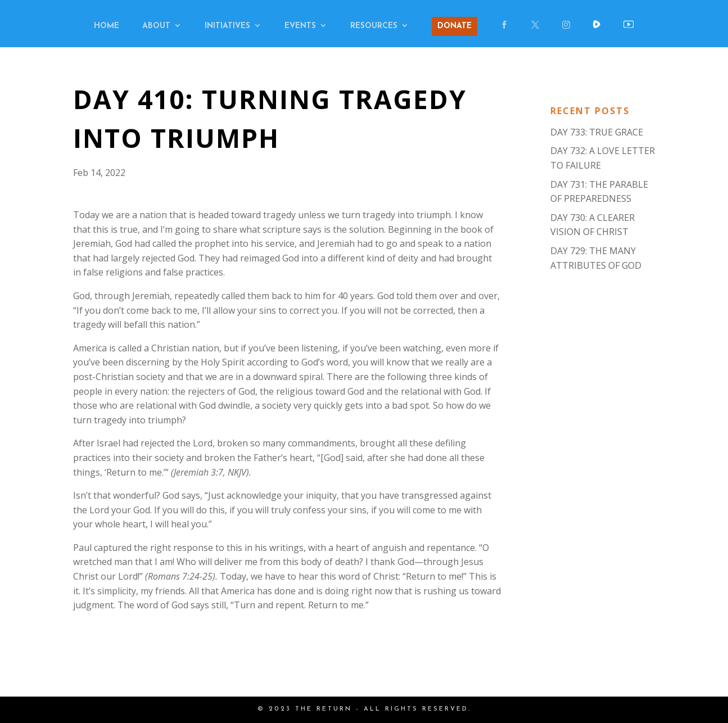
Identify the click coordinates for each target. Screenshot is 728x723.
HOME (107, 26)
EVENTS (300, 26)
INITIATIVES (227, 26)
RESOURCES (374, 26)
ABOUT (156, 26)
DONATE (455, 26)
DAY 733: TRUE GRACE (597, 132)
